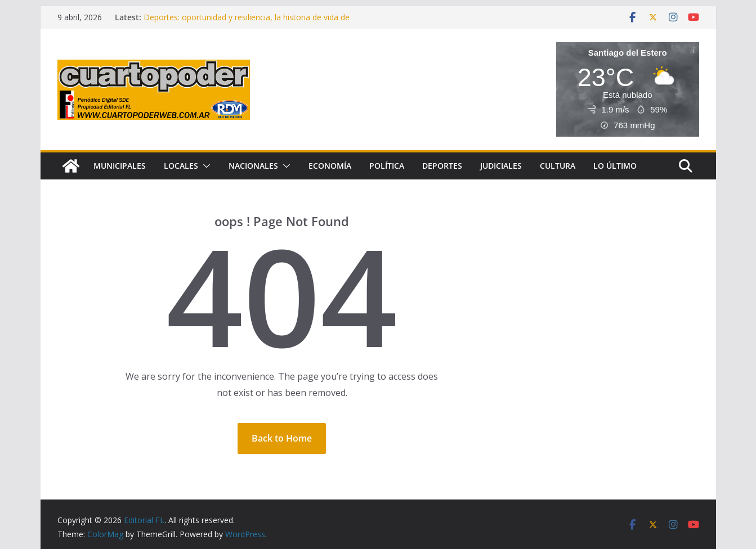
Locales (181, 166)
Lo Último (615, 166)
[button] (204, 166)
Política (387, 166)
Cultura (558, 166)
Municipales (120, 166)
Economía (330, 166)
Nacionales (253, 166)
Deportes (442, 166)
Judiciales (501, 166)
